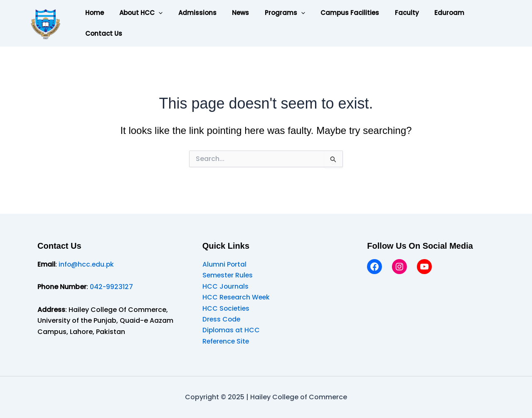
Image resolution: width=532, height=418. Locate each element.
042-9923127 (112, 287)
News (230, 13)
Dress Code (222, 319)
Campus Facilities (333, 13)
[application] (154, 13)
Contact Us (102, 33)
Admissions (190, 13)
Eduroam (426, 13)
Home (93, 13)
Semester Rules (228, 275)
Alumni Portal (225, 264)
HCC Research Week (237, 297)
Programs (271, 13)
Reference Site (227, 341)
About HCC (136, 13)
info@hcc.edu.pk (87, 264)
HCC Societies (227, 308)
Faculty (387, 13)
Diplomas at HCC (232, 330)
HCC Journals (226, 286)
